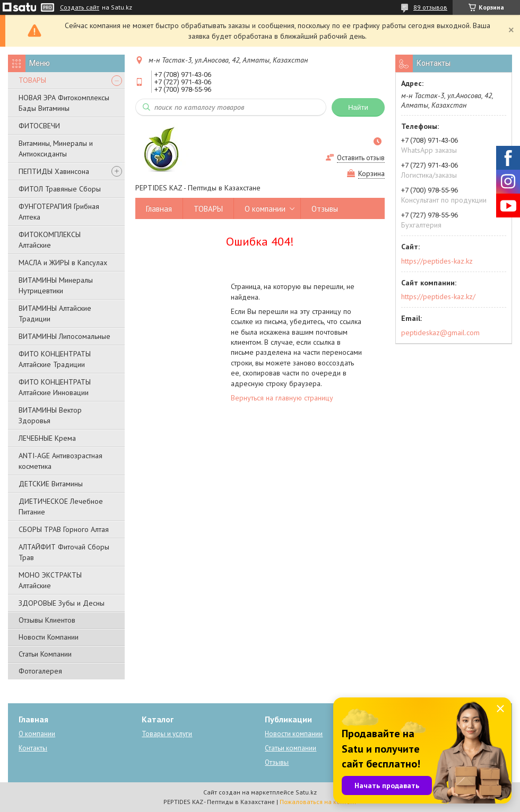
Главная (159, 209)
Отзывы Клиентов (47, 620)
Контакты (33, 748)
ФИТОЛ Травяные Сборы (60, 189)
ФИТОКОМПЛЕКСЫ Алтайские (50, 240)
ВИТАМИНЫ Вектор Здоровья (50, 415)
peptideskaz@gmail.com (440, 333)
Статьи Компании (45, 654)
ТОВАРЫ (32, 80)
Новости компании (294, 734)
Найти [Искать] (358, 107)
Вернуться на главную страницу (282, 398)
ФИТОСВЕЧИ (39, 126)
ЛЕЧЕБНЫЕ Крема (47, 438)
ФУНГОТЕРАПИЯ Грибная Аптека (59, 212)
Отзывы (325, 209)
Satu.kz (306, 792)
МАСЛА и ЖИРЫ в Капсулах (63, 263)
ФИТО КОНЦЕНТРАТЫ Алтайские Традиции (55, 359)
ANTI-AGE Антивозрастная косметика (60, 461)
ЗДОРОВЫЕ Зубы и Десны (62, 603)
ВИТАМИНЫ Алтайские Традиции (55, 313)
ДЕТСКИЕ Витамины (51, 484)
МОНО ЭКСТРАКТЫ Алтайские (50, 580)
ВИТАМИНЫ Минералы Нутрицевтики (56, 285)
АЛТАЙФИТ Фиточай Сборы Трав (64, 552)
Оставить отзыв (361, 158)
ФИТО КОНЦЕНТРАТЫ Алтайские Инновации (55, 387)
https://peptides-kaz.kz (437, 261)
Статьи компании (291, 748)
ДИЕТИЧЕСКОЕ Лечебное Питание (61, 507)
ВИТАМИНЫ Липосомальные (64, 336)
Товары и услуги (167, 734)
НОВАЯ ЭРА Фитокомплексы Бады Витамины (64, 103)
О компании (265, 209)
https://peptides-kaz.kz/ (438, 296)
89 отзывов (430, 7)
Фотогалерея (40, 671)
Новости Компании (49, 637)
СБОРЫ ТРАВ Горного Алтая (64, 529)
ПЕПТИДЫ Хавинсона (54, 171)
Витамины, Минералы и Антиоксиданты (56, 149)
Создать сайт (80, 7)
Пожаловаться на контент (318, 802)
